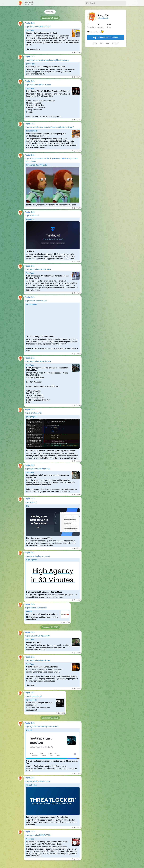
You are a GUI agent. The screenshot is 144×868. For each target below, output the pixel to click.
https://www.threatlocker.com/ (38, 781)
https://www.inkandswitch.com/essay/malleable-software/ (49, 127)
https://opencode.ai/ (33, 696)
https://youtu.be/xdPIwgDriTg (37, 469)
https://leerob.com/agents (36, 608)
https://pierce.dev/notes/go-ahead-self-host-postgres (47, 60)
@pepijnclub (103, 18)
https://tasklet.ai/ (32, 216)
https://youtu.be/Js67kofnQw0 (38, 361)
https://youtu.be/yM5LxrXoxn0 (38, 27)
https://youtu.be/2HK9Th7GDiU (38, 835)
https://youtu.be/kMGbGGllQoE (38, 85)
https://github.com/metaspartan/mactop (42, 726)
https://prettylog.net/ (34, 413)
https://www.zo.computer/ (36, 301)
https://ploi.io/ (31, 502)
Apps (108, 43)
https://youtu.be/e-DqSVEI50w (38, 636)
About (95, 43)
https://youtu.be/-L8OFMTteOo (38, 269)
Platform (115, 43)
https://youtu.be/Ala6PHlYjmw (38, 660)
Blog (102, 43)
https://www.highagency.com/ (37, 556)
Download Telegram (106, 38)
